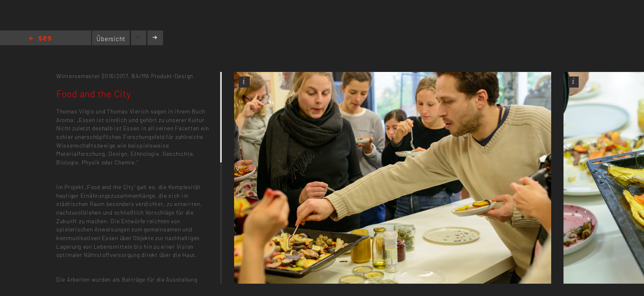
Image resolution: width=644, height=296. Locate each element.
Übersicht (111, 39)
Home (40, 39)
